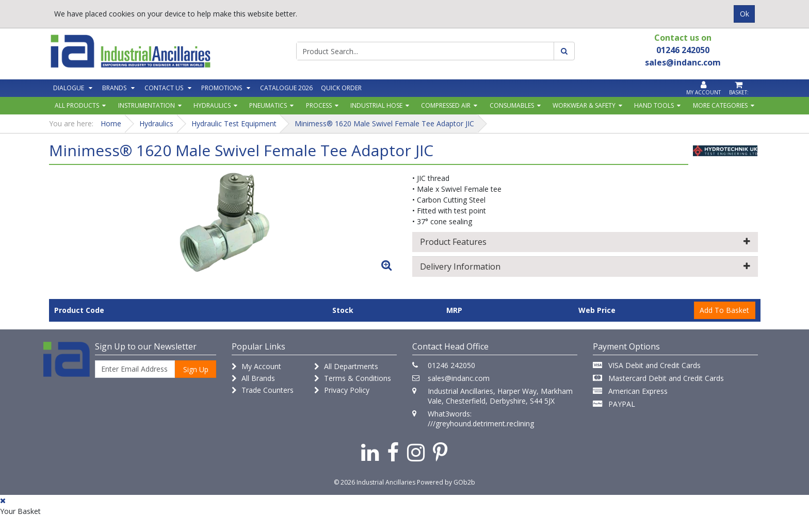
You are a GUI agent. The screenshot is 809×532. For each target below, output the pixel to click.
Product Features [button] (585, 242)
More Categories (720, 105)
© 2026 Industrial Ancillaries (375, 482)
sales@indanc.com (459, 378)
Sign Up (196, 369)
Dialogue (69, 88)
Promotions (222, 88)
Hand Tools (654, 105)
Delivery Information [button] (585, 267)
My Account (256, 366)
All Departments (346, 366)
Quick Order (341, 88)
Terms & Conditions (353, 378)
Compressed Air (446, 105)
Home (111, 123)
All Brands (253, 378)
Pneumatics (268, 105)
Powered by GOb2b (446, 482)
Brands (114, 88)
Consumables (512, 105)
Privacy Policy (342, 390)
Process (319, 105)
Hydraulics (212, 105)
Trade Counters (263, 390)
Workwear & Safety (584, 105)
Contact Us (164, 88)
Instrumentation (147, 105)
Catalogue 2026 (286, 88)
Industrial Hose (376, 105)
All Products (77, 105)
